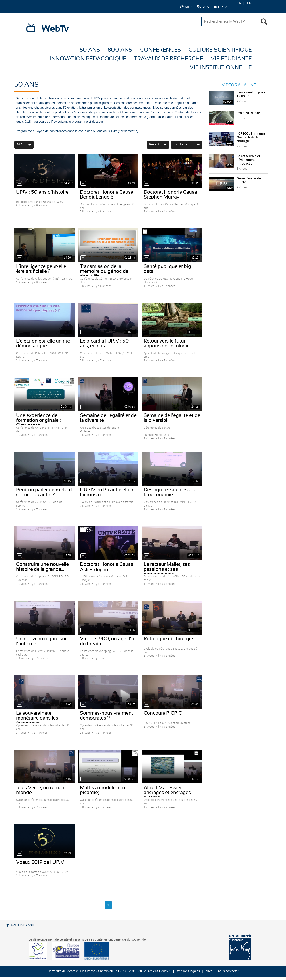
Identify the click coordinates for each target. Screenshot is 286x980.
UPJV (220, 7)
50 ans (90, 50)
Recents (158, 145)
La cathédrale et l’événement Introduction (248, 160)
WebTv (55, 29)
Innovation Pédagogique (88, 59)
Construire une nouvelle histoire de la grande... (42, 567)
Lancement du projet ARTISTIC (252, 94)
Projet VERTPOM (248, 113)
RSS (203, 7)
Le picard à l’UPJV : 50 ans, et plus (104, 343)
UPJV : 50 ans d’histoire (42, 192)
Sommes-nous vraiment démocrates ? (107, 716)
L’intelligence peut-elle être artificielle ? (41, 269)
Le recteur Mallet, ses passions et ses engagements (167, 569)
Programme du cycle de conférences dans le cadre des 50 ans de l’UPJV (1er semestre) (77, 131)
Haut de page (22, 925)
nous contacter (228, 971)
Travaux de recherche (169, 59)
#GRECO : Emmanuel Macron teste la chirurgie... (251, 137)
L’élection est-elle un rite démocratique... (43, 343)
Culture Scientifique (220, 50)
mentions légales (188, 971)
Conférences (161, 50)
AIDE (186, 7)
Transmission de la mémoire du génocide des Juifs (104, 271)
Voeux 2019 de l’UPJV (40, 862)
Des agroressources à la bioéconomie (170, 492)
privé (209, 971)
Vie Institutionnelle (221, 67)
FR (249, 3)
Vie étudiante (231, 59)
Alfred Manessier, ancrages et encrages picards (167, 793)
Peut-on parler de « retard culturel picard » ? (44, 492)
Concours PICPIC (163, 713)
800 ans (120, 50)
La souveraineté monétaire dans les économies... (37, 718)
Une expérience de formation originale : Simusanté (38, 420)
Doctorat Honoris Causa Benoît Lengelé (107, 195)
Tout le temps (187, 145)
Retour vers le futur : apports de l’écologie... (168, 343)
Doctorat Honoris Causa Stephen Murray (170, 195)
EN (239, 3)
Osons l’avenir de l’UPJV (249, 180)
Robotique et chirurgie (168, 639)
